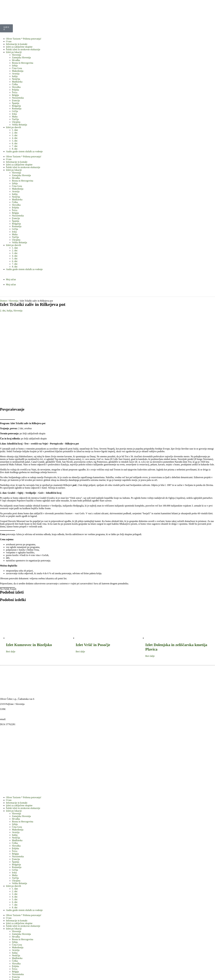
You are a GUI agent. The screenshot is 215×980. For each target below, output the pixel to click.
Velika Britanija (19, 125)
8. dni (15, 149)
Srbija (15, 66)
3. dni (15, 135)
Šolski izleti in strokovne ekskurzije (23, 49)
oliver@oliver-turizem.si (18, 632)
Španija (16, 103)
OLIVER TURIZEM (28, 975)
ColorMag (73, 975)
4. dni (15, 138)
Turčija (15, 119)
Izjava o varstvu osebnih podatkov (22, 948)
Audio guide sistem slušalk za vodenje (24, 151)
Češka (15, 84)
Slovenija (16, 55)
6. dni (15, 143)
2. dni (15, 133)
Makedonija (18, 71)
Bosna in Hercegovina (23, 63)
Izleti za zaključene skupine (19, 47)
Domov (4, 301)
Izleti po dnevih (13, 127)
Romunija (17, 108)
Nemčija (16, 79)
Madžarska (17, 82)
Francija (16, 100)
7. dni (15, 146)
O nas (9, 41)
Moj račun (11, 279)
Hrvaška (16, 60)
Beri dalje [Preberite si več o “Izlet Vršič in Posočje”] (80, 564)
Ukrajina (16, 122)
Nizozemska (18, 98)
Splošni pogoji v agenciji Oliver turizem (25, 946)
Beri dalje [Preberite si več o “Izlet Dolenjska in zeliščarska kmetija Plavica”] (150, 569)
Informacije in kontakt (17, 44)
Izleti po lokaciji (14, 52)
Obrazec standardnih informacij (21, 954)
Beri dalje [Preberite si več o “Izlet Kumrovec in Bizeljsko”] (11, 564)
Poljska (15, 90)
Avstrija (16, 74)
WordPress (107, 975)
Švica (15, 92)
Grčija (15, 111)
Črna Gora (17, 68)
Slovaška (16, 87)
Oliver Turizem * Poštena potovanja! (24, 39)
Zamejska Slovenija (21, 57)
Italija (15, 76)
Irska (14, 114)
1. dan (15, 130)
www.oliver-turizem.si (11, 627)
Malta (15, 117)
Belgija (15, 95)
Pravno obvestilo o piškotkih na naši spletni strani (30, 951)
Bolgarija (16, 106)
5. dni (15, 141)
